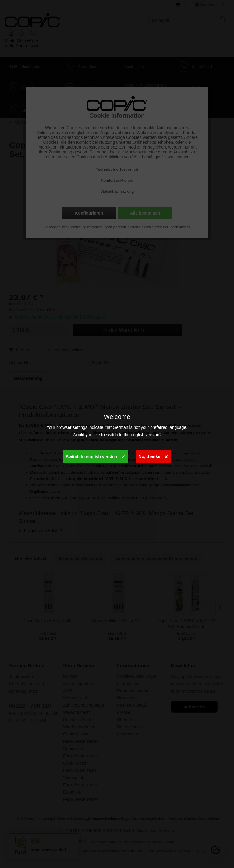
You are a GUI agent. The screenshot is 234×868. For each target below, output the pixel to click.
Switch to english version (95, 456)
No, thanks (153, 455)
